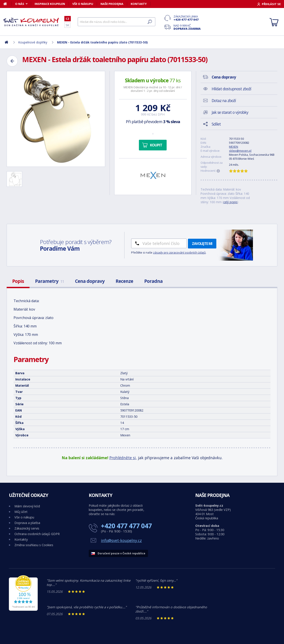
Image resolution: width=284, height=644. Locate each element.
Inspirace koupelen (50, 4)
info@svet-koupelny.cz (121, 540)
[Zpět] (12, 61)
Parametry (49, 281)
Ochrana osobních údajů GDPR (37, 534)
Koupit (156, 145)
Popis (18, 281)
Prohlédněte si (123, 458)
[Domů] (7, 4)
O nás (20, 4)
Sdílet (216, 124)
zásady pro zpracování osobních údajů (179, 252)
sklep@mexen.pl (240, 151)
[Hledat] (116, 22)
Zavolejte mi (202, 244)
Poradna (153, 281)
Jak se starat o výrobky (230, 112)
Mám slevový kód (27, 506)
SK (67, 25)
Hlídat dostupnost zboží (231, 89)
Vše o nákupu (83, 4)
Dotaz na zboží (224, 100)
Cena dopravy (90, 281)
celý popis (230, 202)
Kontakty (139, 4)
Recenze (124, 281)
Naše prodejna (112, 4)
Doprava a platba (27, 523)
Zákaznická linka (187, 18)
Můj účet (21, 512)
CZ (68, 19)
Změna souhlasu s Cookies (34, 545)
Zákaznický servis (27, 528)
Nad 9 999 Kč (187, 27)
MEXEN (234, 147)
